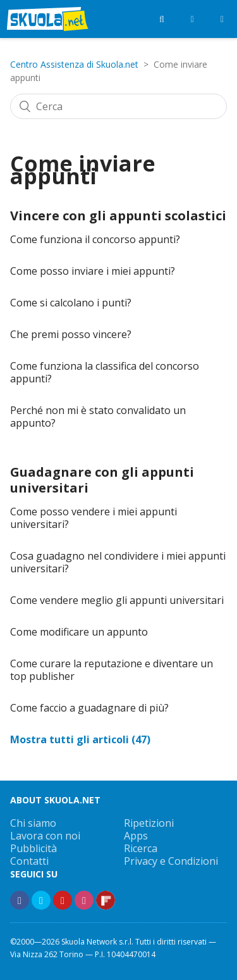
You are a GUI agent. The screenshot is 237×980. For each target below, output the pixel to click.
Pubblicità (33, 848)
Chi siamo (33, 823)
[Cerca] (118, 106)
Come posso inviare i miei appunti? (93, 271)
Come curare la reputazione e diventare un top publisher (112, 670)
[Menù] (222, 19)
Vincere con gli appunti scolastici (118, 216)
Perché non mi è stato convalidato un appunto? (98, 417)
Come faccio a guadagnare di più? (89, 708)
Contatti (29, 861)
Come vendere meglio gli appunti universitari (117, 600)
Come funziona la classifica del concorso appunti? (105, 372)
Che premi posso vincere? (71, 334)
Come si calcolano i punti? (71, 303)
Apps (136, 836)
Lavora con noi (45, 836)
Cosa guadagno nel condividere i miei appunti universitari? (118, 562)
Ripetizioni (149, 823)
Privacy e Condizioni (171, 861)
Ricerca (141, 848)
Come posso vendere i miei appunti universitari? (94, 518)
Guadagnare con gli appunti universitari (102, 480)
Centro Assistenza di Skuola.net (74, 64)
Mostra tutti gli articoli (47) (80, 739)
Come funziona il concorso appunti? (95, 239)
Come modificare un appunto (79, 632)
